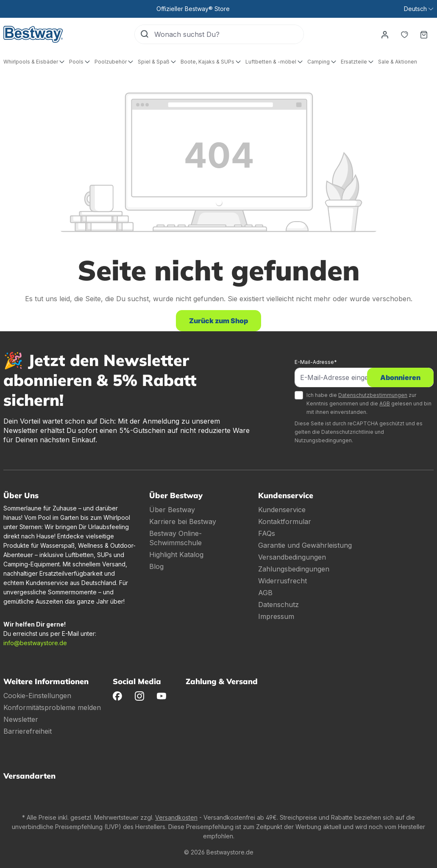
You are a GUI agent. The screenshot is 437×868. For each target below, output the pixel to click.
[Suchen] (145, 34)
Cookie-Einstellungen (37, 696)
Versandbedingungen (292, 557)
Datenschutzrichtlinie (347, 432)
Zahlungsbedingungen (294, 569)
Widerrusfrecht (283, 581)
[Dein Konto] (385, 34)
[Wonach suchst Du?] (229, 34)
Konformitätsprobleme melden (52, 707)
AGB (385, 403)
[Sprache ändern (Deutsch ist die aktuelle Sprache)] (419, 9)
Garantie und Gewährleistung (305, 545)
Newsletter (21, 719)
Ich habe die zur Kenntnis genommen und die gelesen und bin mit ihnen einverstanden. (369, 403)
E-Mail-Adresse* (316, 362)
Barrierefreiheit (28, 731)
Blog (156, 566)
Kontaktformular (285, 521)
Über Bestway (172, 510)
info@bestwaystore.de (35, 643)
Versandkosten (176, 817)
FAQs (267, 533)
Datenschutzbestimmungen (373, 395)
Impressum (276, 616)
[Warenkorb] (424, 34)
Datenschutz (278, 605)
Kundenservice (282, 510)
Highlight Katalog (176, 555)
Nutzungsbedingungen (323, 440)
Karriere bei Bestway (183, 521)
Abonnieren (400, 377)
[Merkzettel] (404, 34)
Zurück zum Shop (218, 321)
